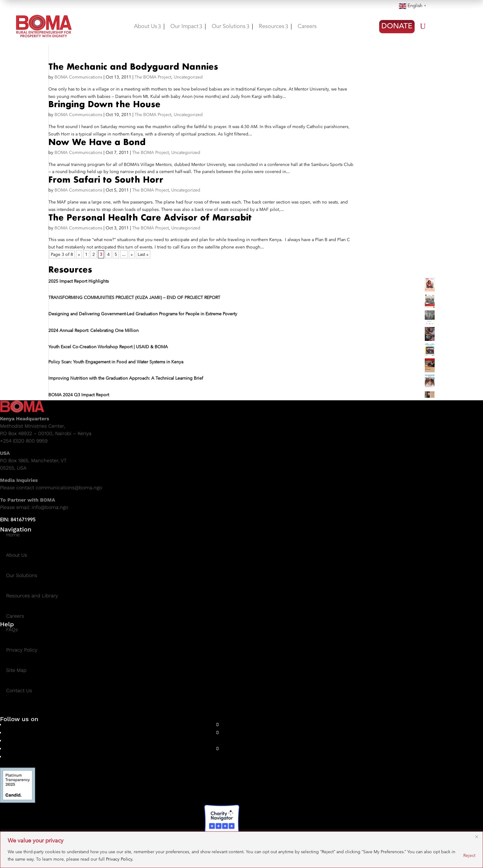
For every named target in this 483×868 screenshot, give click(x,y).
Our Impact (186, 27)
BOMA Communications (78, 77)
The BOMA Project (153, 77)
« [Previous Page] (79, 254)
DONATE (397, 26)
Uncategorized (188, 77)
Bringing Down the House (104, 104)
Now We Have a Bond (97, 142)
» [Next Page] (132, 254)
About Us (147, 27)
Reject (469, 855)
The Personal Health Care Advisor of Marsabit (150, 217)
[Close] (477, 837)
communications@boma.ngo (69, 488)
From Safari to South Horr (106, 180)
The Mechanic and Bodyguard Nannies (133, 67)
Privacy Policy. (120, 859)
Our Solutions (230, 27)
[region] (241, 850)
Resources (273, 27)
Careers (307, 26)
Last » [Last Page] (143, 254)
